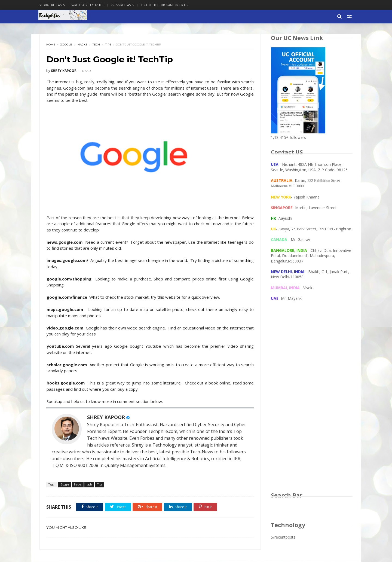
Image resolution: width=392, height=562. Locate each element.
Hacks (83, 45)
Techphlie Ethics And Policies (166, 5)
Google (66, 45)
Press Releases (123, 5)
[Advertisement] (312, 402)
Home (51, 45)
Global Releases (53, 5)
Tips (108, 45)
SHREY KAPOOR (106, 417)
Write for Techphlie (89, 5)
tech (97, 45)
